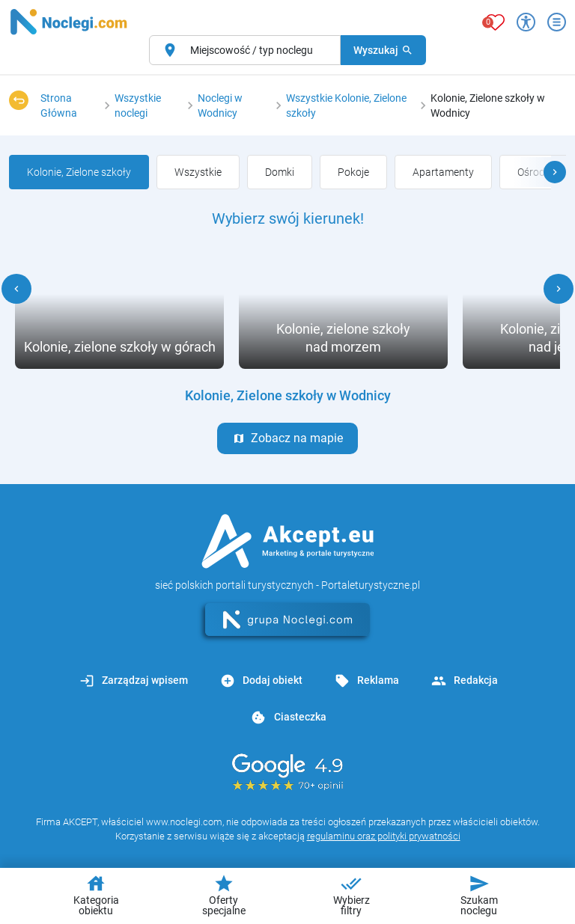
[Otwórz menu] (557, 22)
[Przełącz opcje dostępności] (526, 22)
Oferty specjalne (224, 895)
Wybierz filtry (352, 895)
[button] (555, 172)
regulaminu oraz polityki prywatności (384, 836)
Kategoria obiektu (96, 895)
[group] (198, 172)
